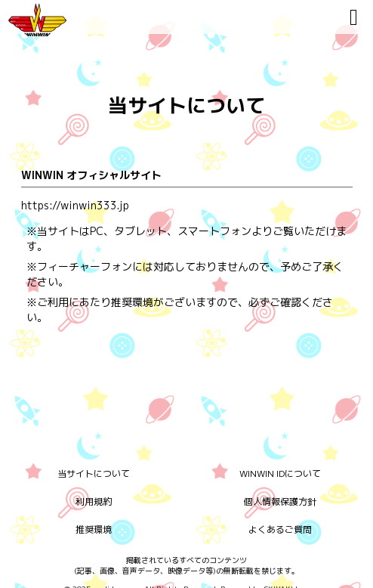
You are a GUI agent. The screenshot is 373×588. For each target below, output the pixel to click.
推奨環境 (94, 529)
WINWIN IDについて (280, 473)
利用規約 (94, 501)
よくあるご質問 (280, 529)
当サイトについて (94, 473)
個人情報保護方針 (280, 501)
